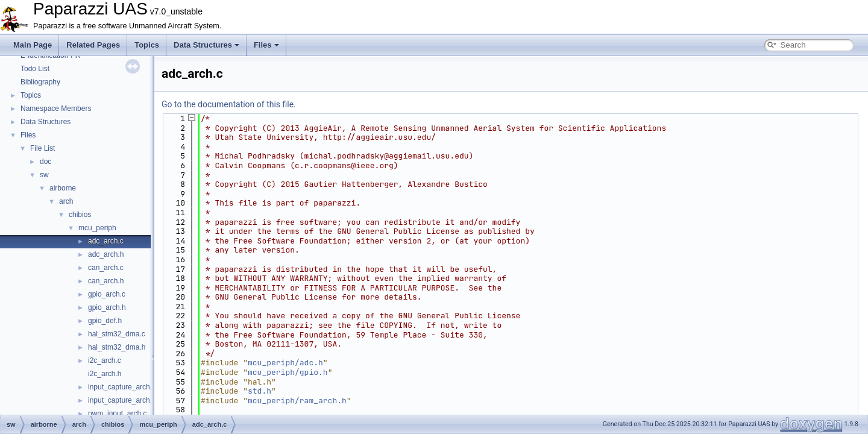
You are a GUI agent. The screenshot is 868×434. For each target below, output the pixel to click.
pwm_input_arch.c (117, 414)
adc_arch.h (106, 254)
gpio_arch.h (107, 307)
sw (44, 175)
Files (266, 45)
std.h (259, 391)
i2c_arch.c (105, 360)
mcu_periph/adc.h (285, 363)
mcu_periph (97, 228)
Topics (147, 45)
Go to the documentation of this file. (229, 104)
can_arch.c (106, 268)
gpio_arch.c (107, 294)
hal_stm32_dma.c (117, 334)
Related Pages (93, 45)
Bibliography (40, 82)
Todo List (35, 69)
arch (66, 201)
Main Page (33, 45)
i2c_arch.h (105, 374)
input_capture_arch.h (122, 400)
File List (42, 148)
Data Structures (206, 45)
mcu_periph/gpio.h (288, 372)
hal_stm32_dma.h (117, 347)
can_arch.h (106, 281)
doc (46, 162)
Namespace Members (56, 108)
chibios (80, 215)
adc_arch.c (106, 241)
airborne (63, 188)
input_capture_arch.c (122, 387)
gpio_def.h (105, 321)
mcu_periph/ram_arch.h (297, 401)
